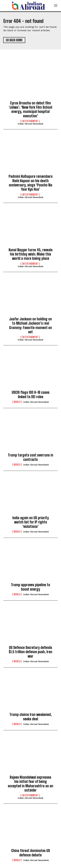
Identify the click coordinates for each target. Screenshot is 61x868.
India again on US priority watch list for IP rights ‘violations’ (31, 522)
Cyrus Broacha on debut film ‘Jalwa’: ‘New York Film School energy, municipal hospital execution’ (30, 109)
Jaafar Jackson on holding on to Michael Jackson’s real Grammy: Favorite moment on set (30, 325)
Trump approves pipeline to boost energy (30, 587)
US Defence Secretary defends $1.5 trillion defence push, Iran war (30, 652)
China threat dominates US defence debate (31, 853)
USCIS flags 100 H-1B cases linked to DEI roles (31, 394)
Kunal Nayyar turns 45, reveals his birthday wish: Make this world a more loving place (31, 254)
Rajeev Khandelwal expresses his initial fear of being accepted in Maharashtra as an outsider (30, 784)
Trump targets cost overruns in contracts (30, 457)
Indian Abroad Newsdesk (30, 124)
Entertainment (30, 121)
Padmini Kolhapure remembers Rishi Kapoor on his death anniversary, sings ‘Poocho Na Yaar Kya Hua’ (31, 183)
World (17, 402)
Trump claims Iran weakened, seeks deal (31, 717)
